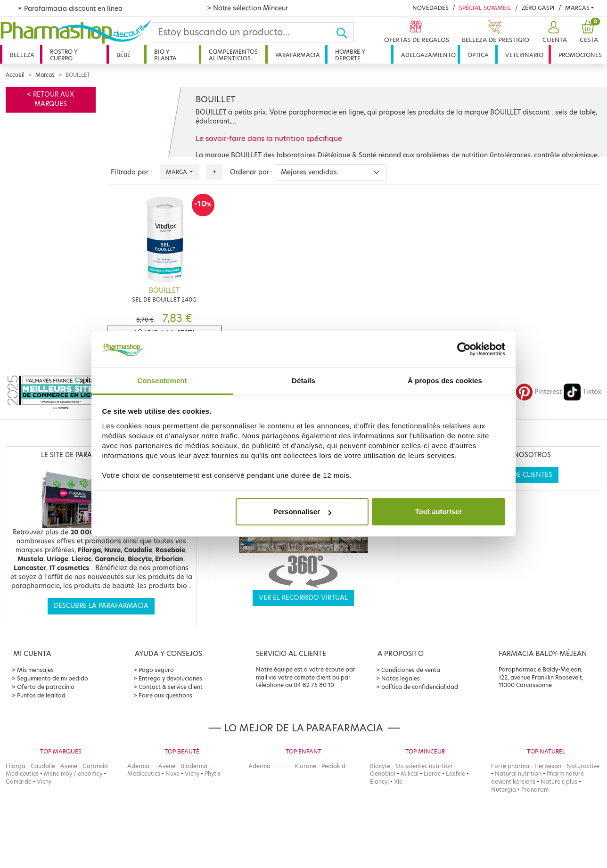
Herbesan (548, 766)
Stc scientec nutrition (424, 766)
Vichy (44, 782)
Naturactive (583, 766)
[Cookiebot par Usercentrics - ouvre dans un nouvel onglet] (464, 350)
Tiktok (582, 392)
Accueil (15, 75)
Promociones (580, 55)
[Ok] (345, 32)
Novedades (431, 8)
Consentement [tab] (162, 381)
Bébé (123, 55)
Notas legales (401, 678)
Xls (398, 782)
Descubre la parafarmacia (101, 606)
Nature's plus (559, 782)
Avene (69, 766)
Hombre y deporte (350, 55)
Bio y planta (165, 55)
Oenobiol (383, 774)
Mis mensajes (35, 670)
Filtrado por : (131, 172)
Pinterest (539, 392)
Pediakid (333, 766)
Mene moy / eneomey (73, 774)
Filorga (16, 766)
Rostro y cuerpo (64, 55)
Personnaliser (302, 512)
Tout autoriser (439, 512)
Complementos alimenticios (233, 55)
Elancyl (379, 782)
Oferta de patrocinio (46, 687)
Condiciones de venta (411, 670)
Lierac (432, 774)
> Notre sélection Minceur (247, 8)
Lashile (455, 774)
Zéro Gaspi (538, 8)
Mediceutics (22, 774)
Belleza (22, 55)
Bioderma (194, 766)
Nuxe (172, 774)
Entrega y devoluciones (170, 678)
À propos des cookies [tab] (445, 381)
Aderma (138, 766)
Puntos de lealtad (41, 695)
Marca (177, 172)
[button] (554, 32)
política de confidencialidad (420, 687)
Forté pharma (510, 766)
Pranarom (535, 790)
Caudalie (43, 766)
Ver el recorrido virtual (303, 598)
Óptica (478, 55)
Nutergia (504, 790)
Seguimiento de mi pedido (53, 678)
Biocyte (380, 766)
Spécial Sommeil (485, 8)
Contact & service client (171, 687)
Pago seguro (156, 670)
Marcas (577, 8)
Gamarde (19, 782)
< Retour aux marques (50, 99)
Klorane (305, 766)
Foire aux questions (165, 695)
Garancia (95, 766)
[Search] (244, 32)
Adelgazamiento (428, 55)
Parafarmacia (298, 55)
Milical (410, 774)
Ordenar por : (251, 172)
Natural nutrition (518, 774)
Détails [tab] (303, 381)
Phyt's (213, 774)
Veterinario (524, 55)
